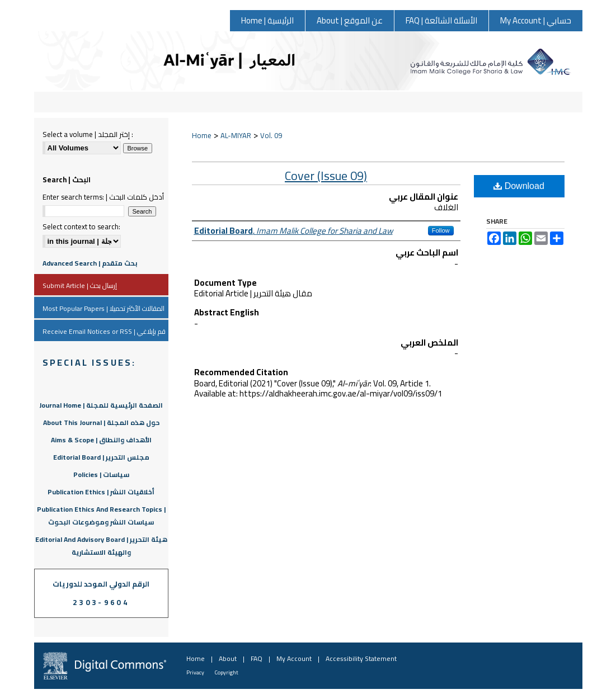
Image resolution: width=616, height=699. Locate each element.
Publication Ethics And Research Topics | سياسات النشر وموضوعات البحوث (101, 516)
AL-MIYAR (236, 135)
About (228, 658)
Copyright (227, 672)
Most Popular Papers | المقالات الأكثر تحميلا (104, 308)
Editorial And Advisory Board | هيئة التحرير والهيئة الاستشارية (101, 546)
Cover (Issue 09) (326, 176)
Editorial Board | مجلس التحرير (101, 457)
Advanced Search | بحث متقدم (90, 263)
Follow (441, 230)
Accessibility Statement (361, 658)
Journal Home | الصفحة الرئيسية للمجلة (101, 405)
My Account (294, 658)
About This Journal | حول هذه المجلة (101, 422)
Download (519, 186)
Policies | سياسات (101, 474)
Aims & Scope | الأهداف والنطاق (101, 440)
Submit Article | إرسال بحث (80, 285)
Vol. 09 (271, 135)
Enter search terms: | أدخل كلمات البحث (103, 197)
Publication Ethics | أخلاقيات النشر (101, 492)
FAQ (257, 658)
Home (202, 135)
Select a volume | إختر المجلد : (88, 134)
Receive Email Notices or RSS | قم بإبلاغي (104, 331)
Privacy (195, 672)
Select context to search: (81, 226)
